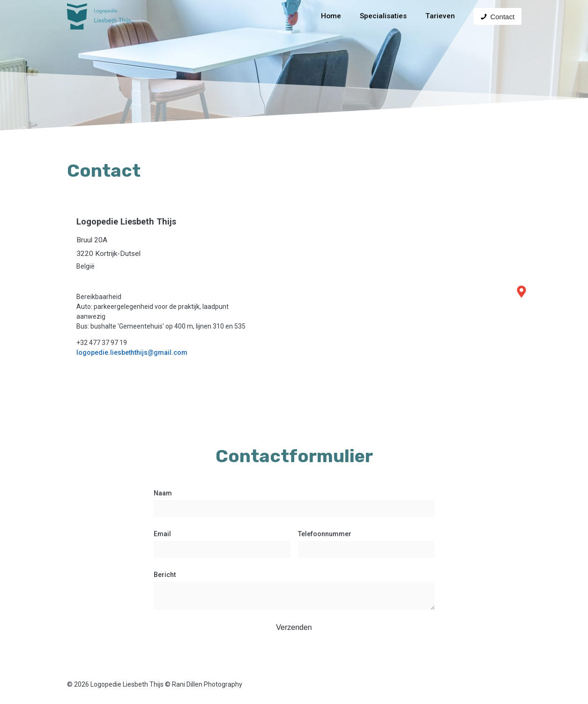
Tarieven (440, 16)
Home (331, 16)
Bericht (165, 575)
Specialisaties (383, 16)
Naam (163, 493)
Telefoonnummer (325, 534)
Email (162, 534)
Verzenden (294, 627)
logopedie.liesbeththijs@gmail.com (132, 352)
